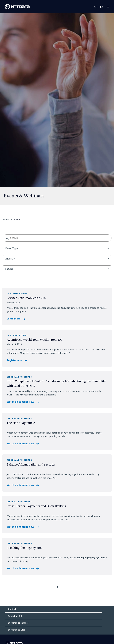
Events (17, 219)
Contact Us (102, 7)
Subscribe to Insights (18, 623)
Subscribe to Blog (17, 630)
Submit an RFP (15, 616)
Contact (12, 609)
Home (6, 219)
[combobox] (57, 238)
